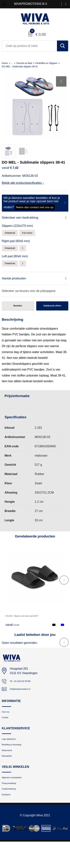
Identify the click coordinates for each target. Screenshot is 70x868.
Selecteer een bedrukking (22, 221)
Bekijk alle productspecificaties (23, 186)
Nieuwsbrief (9, 776)
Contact (7, 731)
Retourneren (10, 768)
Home (6, 63)
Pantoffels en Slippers (16, 66)
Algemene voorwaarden (17, 799)
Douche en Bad (29, 63)
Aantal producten (15, 285)
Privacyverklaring (13, 806)
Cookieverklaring (13, 813)
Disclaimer (9, 820)
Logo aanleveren (13, 754)
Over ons (8, 724)
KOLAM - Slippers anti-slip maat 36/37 (31, 626)
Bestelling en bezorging (17, 761)
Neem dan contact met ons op (35, 211)
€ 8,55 (14, 635)
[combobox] (29, 46)
